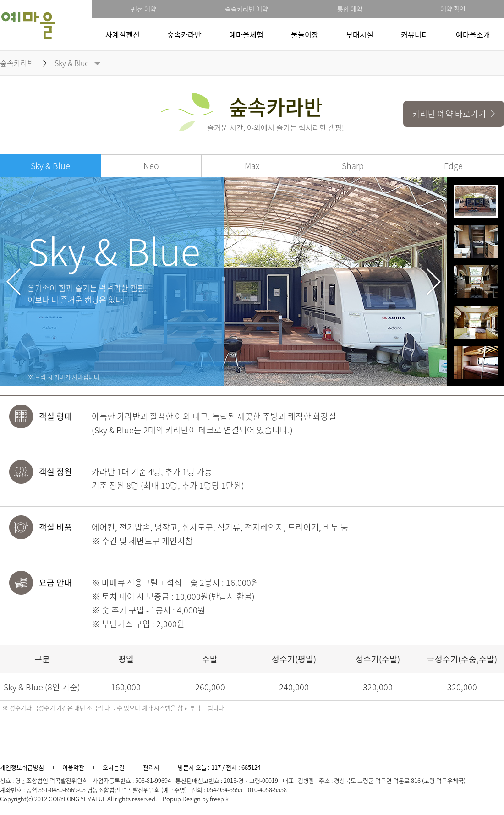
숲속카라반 (184, 34)
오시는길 (114, 767)
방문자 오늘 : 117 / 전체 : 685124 (219, 767)
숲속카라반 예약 (247, 9)
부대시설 (360, 34)
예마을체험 (246, 34)
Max (252, 166)
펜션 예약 (144, 9)
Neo (151, 166)
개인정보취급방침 (22, 767)
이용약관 (73, 767)
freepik (219, 799)
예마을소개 (473, 34)
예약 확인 (453, 9)
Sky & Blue (72, 63)
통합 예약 (350, 9)
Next (434, 282)
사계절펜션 (123, 34)
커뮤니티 (415, 34)
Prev (14, 282)
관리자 (151, 767)
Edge (453, 166)
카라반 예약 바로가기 (454, 114)
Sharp (353, 166)
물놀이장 (305, 34)
